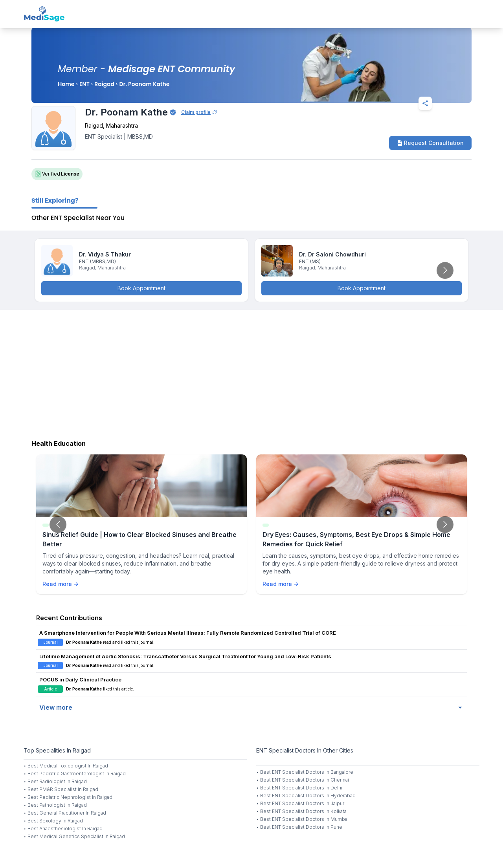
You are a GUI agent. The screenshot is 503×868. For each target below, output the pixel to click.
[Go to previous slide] (58, 525)
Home (66, 84)
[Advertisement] (251, 373)
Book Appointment (141, 288)
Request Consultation (430, 143)
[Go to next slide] (445, 270)
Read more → (61, 584)
